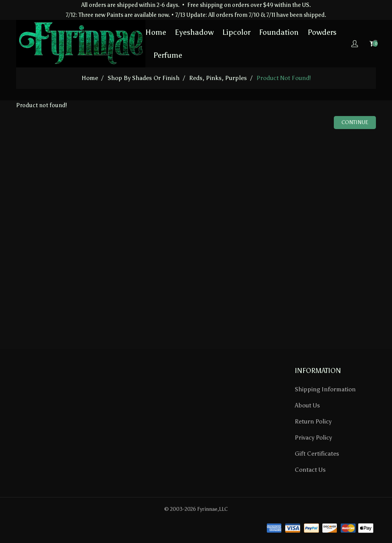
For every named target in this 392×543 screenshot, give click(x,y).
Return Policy (313, 421)
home (90, 78)
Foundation (279, 32)
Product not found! (284, 78)
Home (156, 32)
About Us (307, 405)
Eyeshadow (194, 32)
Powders (322, 32)
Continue (355, 122)
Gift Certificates (317, 454)
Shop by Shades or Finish (144, 78)
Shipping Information (325, 389)
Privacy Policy (313, 438)
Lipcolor (236, 32)
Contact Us (310, 470)
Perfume (168, 55)
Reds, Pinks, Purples (218, 78)
